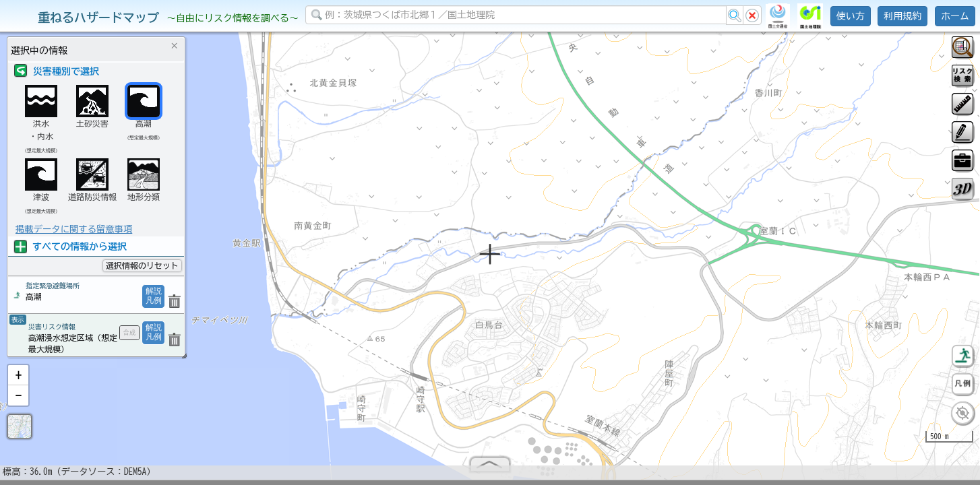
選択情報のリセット (142, 265)
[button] (18, 381)
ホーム (955, 16)
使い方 (851, 16)
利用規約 (902, 16)
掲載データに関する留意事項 (74, 229)
